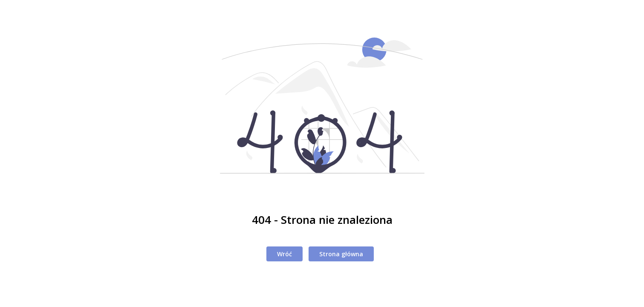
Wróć (284, 254)
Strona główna (341, 254)
